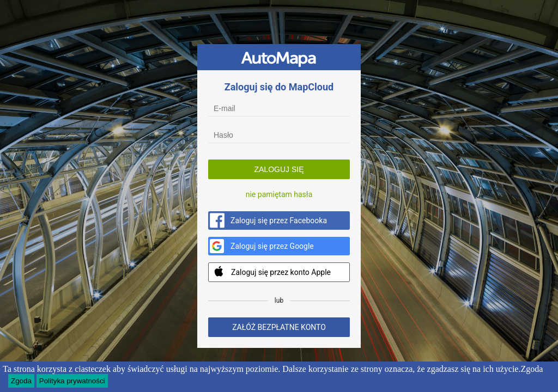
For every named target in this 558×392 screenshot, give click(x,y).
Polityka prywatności (72, 381)
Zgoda (21, 381)
